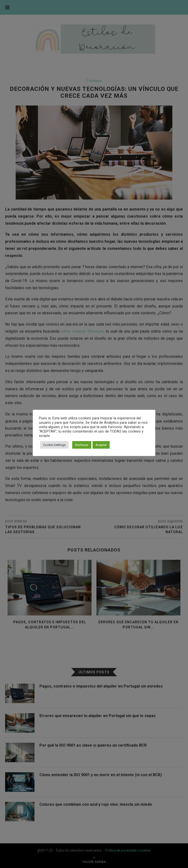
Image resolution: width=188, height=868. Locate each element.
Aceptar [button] (101, 445)
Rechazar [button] (82, 445)
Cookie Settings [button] (54, 445)
